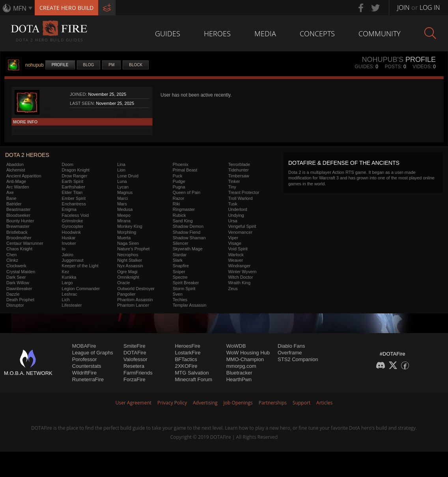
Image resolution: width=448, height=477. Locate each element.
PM (111, 65)
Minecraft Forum (193, 379)
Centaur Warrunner (25, 243)
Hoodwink (71, 232)
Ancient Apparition (24, 176)
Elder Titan (72, 192)
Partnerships (273, 403)
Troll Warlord (240, 198)
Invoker (69, 243)
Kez (66, 272)
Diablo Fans (291, 346)
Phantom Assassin (135, 300)
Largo (67, 283)
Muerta (124, 238)
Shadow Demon (188, 226)
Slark (178, 260)
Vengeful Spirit (242, 226)
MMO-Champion (245, 359)
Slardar (180, 255)
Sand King (183, 221)
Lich (66, 300)
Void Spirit (238, 249)
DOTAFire (135, 353)
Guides (168, 34)
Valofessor (135, 359)
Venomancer (240, 232)
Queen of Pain (187, 192)
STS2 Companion (298, 359)
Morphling (127, 232)
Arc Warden (18, 187)
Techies (180, 300)
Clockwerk (16, 266)
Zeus (233, 289)
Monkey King (130, 226)
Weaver (235, 260)
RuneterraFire (88, 379)
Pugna (179, 187)
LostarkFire (188, 353)
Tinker (234, 181)
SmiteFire (134, 346)
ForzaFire (134, 379)
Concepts (317, 34)
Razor (178, 198)
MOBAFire (84, 346)
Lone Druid (128, 176)
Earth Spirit (73, 181)
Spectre (180, 277)
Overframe (290, 353)
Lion (121, 170)
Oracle (123, 283)
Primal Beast (185, 170)
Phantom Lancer (133, 305)
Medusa (125, 209)
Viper (233, 238)
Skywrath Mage (188, 249)
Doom (68, 164)
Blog (89, 65)
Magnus (125, 192)
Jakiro (68, 255)
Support (301, 403)
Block (136, 65)
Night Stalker (130, 260)
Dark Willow (18, 283)
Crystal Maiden (21, 272)
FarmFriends (138, 373)
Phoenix (181, 164)
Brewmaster (18, 226)
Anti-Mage (16, 181)
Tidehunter (238, 170)
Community (380, 34)
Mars (122, 204)
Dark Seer (16, 277)
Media (265, 34)
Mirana (124, 221)
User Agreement (133, 403)
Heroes (217, 34)
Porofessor (85, 359)
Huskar (69, 238)
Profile (60, 65)
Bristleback (17, 232)
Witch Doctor (240, 277)
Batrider (14, 204)
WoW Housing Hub (248, 353)
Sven (178, 294)
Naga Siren (128, 243)
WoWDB (236, 346)
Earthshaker (74, 187)
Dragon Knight (76, 170)
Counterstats (87, 366)
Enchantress (74, 204)
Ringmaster (184, 209)
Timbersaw (238, 176)
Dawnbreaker (19, 289)
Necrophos (128, 255)
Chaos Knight (19, 249)
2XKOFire (186, 366)
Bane (11, 198)
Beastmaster (19, 209)
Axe (10, 192)
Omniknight (128, 277)
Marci (122, 198)
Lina (121, 164)
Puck (177, 176)
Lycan (123, 187)
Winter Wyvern (242, 272)
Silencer (181, 243)
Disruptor (15, 305)
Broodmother (19, 238)
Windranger (239, 266)
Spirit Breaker (186, 283)
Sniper (179, 272)
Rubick (179, 215)
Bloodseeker (18, 215)
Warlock (236, 255)
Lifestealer (72, 305)
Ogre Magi (127, 272)
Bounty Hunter (20, 221)
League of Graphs (93, 353)
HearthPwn (239, 379)
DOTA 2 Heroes (27, 155)
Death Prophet (20, 300)
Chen (11, 255)
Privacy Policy (172, 403)
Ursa (232, 221)
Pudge (179, 181)
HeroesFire (187, 346)
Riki (176, 204)
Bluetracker (239, 373)
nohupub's (383, 60)
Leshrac (70, 294)
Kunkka (69, 277)
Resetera (134, 366)
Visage (234, 243)
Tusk (232, 204)
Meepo (124, 215)
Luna (122, 181)
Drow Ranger (75, 176)
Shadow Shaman (189, 238)
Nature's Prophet (133, 249)
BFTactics (186, 359)
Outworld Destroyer (136, 289)
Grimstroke (73, 221)
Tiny (232, 187)
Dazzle (13, 294)
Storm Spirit (184, 289)
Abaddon (15, 164)
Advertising (205, 403)
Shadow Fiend (187, 232)
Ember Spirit (74, 198)
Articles (324, 403)
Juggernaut (73, 260)
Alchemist (16, 170)
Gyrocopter (73, 226)
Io (64, 249)
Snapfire (181, 266)
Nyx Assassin (130, 266)
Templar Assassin (190, 305)
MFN (20, 8)
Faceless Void (75, 215)
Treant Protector (244, 192)
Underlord (237, 209)
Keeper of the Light (80, 266)
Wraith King (239, 283)
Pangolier (126, 294)
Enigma (69, 209)
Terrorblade (239, 164)
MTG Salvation (192, 373)
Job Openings (238, 403)
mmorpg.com (241, 366)
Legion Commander (81, 289)
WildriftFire (84, 373)
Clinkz (12, 260)
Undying (236, 215)
